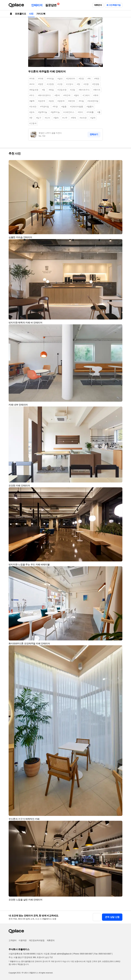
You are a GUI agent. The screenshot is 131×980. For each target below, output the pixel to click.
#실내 (60, 79)
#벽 (89, 79)
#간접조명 (62, 90)
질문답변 (52, 5)
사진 (31, 14)
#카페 (32, 79)
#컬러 (76, 95)
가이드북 (41, 14)
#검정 (51, 101)
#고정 (60, 84)
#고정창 (50, 84)
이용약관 (23, 940)
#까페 (41, 79)
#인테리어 (71, 79)
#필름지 (90, 107)
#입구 (39, 118)
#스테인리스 (69, 112)
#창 (78, 84)
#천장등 (96, 84)
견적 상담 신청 (112, 917)
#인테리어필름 (76, 107)
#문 (31, 118)
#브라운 (83, 118)
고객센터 (12, 940)
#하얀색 (67, 95)
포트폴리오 (21, 14)
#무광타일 (45, 107)
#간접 (73, 90)
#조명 (86, 84)
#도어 (47, 118)
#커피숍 (50, 79)
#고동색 (33, 123)
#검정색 (61, 101)
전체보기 (94, 134)
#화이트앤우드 (45, 95)
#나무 (65, 118)
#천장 (81, 79)
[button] (119, 164)
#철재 (56, 118)
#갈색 (93, 118)
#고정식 (70, 84)
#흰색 (57, 95)
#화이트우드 (84, 90)
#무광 (55, 107)
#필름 (64, 107)
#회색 (96, 95)
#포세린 (33, 107)
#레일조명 (34, 90)
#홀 (99, 112)
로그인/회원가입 (114, 5)
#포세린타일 (93, 101)
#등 (44, 90)
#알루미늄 (43, 112)
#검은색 (42, 101)
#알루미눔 (55, 112)
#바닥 (32, 84)
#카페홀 (90, 112)
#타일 (81, 101)
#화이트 (97, 90)
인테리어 (37, 5)
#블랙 (32, 101)
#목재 (73, 118)
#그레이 (86, 95)
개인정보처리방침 (37, 940)
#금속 (32, 112)
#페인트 (72, 101)
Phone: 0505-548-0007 (83, 954)
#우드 (32, 95)
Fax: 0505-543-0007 (103, 954)
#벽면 (97, 79)
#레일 (51, 90)
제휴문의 (98, 5)
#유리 (81, 112)
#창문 (41, 84)
